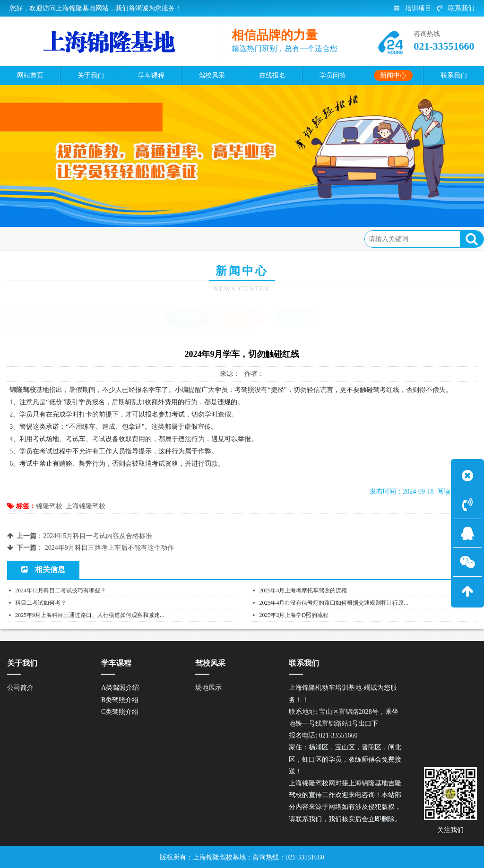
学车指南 (117, 239)
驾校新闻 (188, 317)
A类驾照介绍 (120, 688)
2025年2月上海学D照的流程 (294, 615)
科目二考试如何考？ (41, 603)
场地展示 (208, 688)
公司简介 (20, 688)
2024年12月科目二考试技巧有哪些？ (60, 590)
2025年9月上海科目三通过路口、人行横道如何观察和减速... (90, 615)
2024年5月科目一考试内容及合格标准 (98, 536)
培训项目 (413, 8)
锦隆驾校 (49, 506)
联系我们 (456, 8)
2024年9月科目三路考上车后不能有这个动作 (109, 548)
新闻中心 (79, 239)
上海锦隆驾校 (86, 506)
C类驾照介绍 (120, 712)
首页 (47, 239)
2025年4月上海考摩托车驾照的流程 (303, 590)
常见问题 (296, 317)
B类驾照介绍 (120, 700)
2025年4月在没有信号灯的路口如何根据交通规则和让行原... (333, 603)
